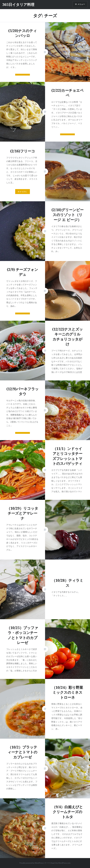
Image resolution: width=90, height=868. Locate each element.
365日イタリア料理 (18, 4)
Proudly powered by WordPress (31, 863)
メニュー (81, 4)
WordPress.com (64, 863)
